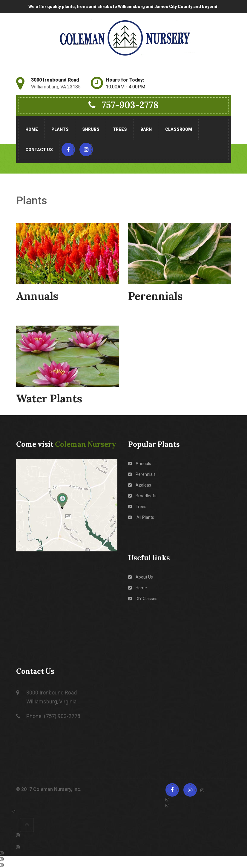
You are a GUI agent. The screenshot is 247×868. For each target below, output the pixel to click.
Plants (60, 129)
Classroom (179, 129)
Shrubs (91, 129)
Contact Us (39, 150)
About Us (141, 577)
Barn (146, 129)
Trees (120, 129)
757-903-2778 (123, 105)
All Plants (141, 517)
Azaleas (140, 485)
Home (32, 129)
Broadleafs (142, 496)
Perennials (142, 474)
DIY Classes (143, 599)
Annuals (140, 464)
